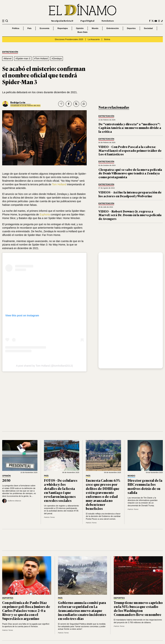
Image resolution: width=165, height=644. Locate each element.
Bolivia (107, 39)
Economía (45, 28)
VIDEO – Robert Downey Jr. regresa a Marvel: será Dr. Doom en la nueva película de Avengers (130, 215)
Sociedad (148, 28)
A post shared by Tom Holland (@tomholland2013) (44, 366)
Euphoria (45, 214)
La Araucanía (94, 39)
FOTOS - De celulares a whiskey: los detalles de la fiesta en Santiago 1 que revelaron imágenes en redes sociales (61, 490)
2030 (6, 480)
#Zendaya (57, 59)
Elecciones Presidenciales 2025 (69, 39)
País (30, 28)
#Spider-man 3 (23, 59)
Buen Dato (82, 32)
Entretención (113, 28)
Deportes (131, 28)
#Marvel (7, 59)
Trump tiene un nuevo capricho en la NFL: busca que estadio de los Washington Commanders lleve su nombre (138, 608)
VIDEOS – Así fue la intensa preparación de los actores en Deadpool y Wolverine (130, 194)
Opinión (80, 28)
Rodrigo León (18, 102)
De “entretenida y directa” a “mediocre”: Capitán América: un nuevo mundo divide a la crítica (130, 128)
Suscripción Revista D (62, 21)
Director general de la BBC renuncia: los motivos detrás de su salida (145, 486)
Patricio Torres (49, 517)
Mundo (95, 28)
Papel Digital (87, 21)
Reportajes (63, 28)
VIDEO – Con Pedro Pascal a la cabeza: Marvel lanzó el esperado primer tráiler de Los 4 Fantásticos (130, 150)
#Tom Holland (41, 59)
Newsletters (108, 21)
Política (16, 28)
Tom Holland (59, 184)
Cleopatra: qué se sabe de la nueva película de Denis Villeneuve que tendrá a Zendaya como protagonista (130, 173)
